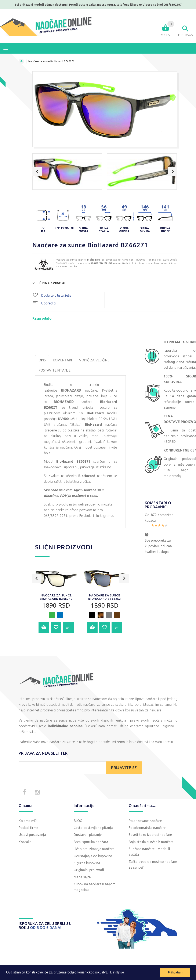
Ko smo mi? (28, 821)
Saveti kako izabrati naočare (150, 835)
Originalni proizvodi (89, 870)
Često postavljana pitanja (93, 828)
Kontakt (25, 842)
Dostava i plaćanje (88, 835)
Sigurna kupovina (87, 863)
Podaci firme (28, 828)
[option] (67, 172)
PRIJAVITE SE (124, 768)
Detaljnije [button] (117, 972)
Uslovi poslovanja (32, 835)
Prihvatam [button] (175, 972)
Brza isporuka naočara (91, 842)
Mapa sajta (82, 877)
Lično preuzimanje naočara (94, 849)
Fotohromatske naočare (147, 828)
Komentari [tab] (62, 360)
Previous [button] (37, 172)
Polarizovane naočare (145, 821)
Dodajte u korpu (44, 627)
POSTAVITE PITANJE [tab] (55, 370)
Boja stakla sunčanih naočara (151, 842)
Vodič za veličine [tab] (94, 360)
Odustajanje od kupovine (93, 856)
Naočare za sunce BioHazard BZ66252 (104, 597)
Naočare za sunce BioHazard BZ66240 (56, 597)
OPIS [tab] (42, 360)
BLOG (78, 821)
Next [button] (173, 172)
